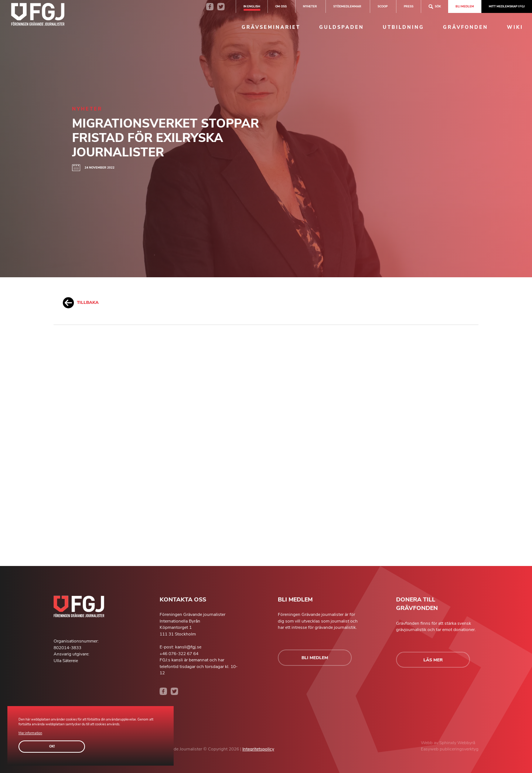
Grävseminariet (271, 27)
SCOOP (383, 6)
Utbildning (403, 27)
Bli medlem (465, 6)
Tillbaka (81, 303)
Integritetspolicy (258, 749)
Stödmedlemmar (347, 6)
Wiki (515, 27)
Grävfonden (465, 27)
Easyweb (430, 749)
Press (409, 6)
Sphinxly (448, 743)
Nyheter (310, 6)
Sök (435, 6)
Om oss (281, 6)
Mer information (30, 733)
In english (252, 6)
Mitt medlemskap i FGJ (507, 6)
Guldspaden (342, 27)
